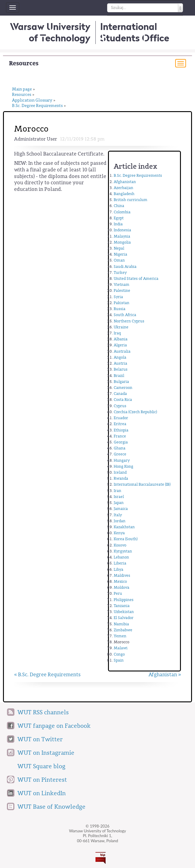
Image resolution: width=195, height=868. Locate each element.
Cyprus (120, 406)
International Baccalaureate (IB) (142, 484)
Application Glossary (32, 101)
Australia (122, 351)
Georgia (121, 442)
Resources (24, 63)
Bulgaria (121, 382)
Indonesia (122, 230)
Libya (118, 569)
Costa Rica (123, 400)
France (120, 436)
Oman (119, 260)
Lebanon (121, 557)
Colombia (122, 212)
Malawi (121, 648)
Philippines (124, 600)
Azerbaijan (123, 188)
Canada (120, 394)
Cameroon (123, 388)
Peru (118, 593)
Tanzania (122, 606)
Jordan (120, 521)
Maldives (122, 575)
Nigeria (120, 254)
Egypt (119, 218)
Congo (119, 654)
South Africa (125, 315)
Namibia (121, 624)
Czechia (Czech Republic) (135, 412)
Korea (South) (126, 539)
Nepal (119, 248)
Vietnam (121, 284)
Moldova (121, 587)
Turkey (120, 273)
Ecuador (121, 418)
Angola (120, 357)
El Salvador (124, 618)
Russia (120, 309)
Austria (120, 363)
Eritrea (120, 424)
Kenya (119, 533)
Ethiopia (121, 430)
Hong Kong (123, 466)
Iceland (120, 472)
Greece (120, 454)
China (119, 206)
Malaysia (122, 236)
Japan (119, 503)
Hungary (122, 460)
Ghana (120, 448)
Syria (118, 297)
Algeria (120, 345)
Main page (22, 89)
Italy (118, 515)
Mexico (120, 581)
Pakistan (121, 303)
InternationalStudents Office (135, 32)
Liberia (120, 563)
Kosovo (120, 545)
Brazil (119, 376)
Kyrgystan (123, 551)
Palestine (122, 290)
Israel (119, 497)
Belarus (121, 369)
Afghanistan (125, 182)
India (118, 224)
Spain (119, 660)
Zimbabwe (123, 630)
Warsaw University (50, 32)
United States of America (136, 278)
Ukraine (121, 327)
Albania (121, 339)
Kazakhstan (124, 527)
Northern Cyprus (129, 321)
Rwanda (121, 478)
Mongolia (122, 242)
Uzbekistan (124, 612)
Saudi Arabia (125, 267)
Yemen (120, 636)
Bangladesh (124, 194)
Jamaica (121, 509)
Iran (117, 491)
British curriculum (130, 200)
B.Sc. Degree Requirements (37, 106)
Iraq (117, 333)
